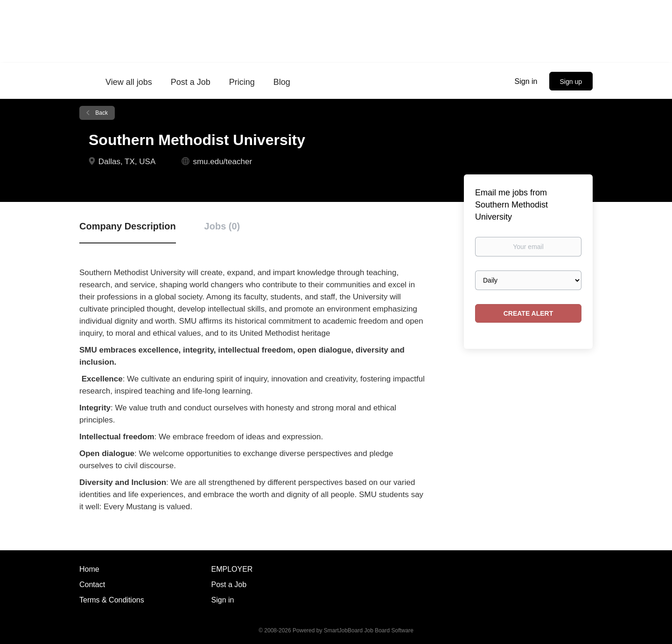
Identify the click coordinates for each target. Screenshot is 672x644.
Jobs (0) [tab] (222, 226)
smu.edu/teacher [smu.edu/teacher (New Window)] (222, 162)
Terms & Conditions (112, 600)
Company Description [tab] (128, 226)
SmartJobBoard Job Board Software (369, 630)
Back (101, 113)
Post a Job (229, 585)
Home (89, 569)
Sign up (571, 82)
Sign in (526, 81)
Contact (92, 585)
